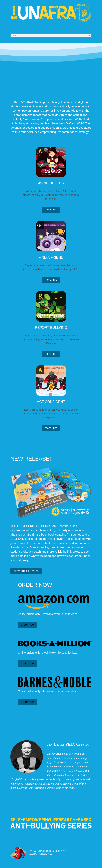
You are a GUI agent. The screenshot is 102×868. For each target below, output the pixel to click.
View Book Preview (26, 571)
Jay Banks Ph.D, (61, 744)
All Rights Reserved (41, 854)
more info (51, 209)
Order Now (28, 625)
